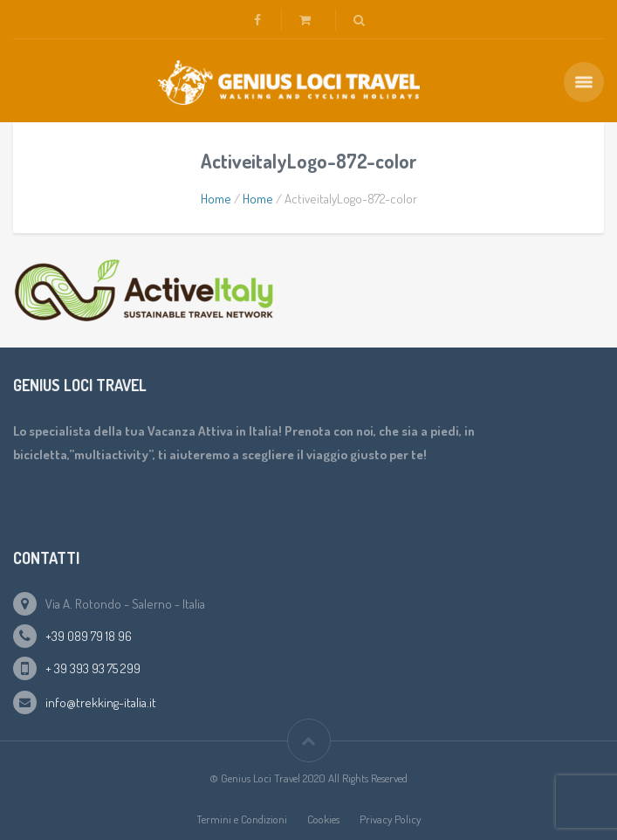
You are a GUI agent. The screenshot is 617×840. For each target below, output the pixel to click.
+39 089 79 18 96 (89, 636)
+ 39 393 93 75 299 (93, 668)
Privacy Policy (390, 819)
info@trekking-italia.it (101, 702)
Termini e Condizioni (242, 819)
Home (216, 199)
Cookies (323, 819)
